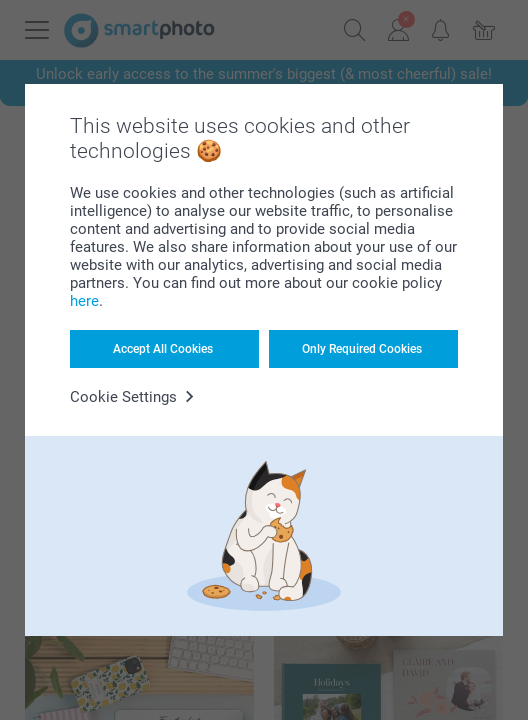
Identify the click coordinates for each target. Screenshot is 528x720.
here (84, 301)
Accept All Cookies (163, 349)
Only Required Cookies (362, 349)
